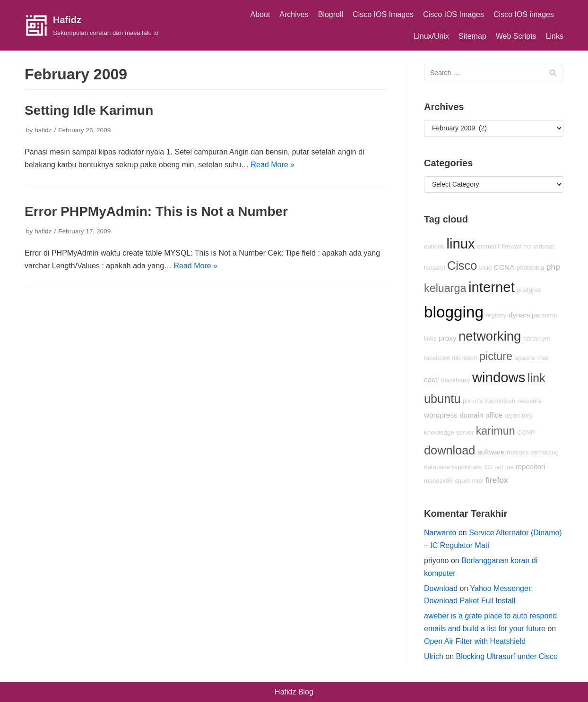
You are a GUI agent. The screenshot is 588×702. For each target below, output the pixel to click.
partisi (532, 338)
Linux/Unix (431, 36)
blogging (454, 312)
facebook (437, 358)
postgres (529, 290)
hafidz (43, 130)
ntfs (478, 401)
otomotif (488, 246)
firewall (511, 246)
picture (496, 356)
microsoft (465, 358)
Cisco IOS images (524, 14)
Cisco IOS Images (383, 14)
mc (527, 246)
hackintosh (500, 401)
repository (519, 415)
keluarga (445, 288)
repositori (530, 467)
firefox (497, 480)
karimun (496, 431)
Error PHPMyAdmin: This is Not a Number (156, 211)
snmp (549, 315)
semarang (545, 452)
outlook (434, 246)
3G (488, 467)
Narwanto (440, 533)
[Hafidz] (92, 26)
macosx (518, 452)
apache (525, 358)
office (494, 415)
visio (486, 268)
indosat (544, 246)
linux (460, 244)
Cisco (462, 265)
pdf (499, 467)
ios (509, 467)
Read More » (273, 165)
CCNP (526, 432)
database (437, 467)
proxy (447, 338)
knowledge (439, 432)
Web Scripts (516, 36)
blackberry (455, 380)
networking (490, 336)
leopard (434, 268)
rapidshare (467, 467)
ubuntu (442, 399)
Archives (294, 14)
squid (462, 481)
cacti (432, 380)
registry (496, 315)
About (260, 14)
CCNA (504, 267)
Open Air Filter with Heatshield (475, 641)
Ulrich (434, 656)
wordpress (441, 415)
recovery (530, 401)
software (491, 452)
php (553, 267)
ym (546, 338)
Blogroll (331, 14)
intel (478, 481)
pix (467, 401)
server (465, 432)
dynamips (524, 315)
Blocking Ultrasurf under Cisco (507, 656)
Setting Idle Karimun (89, 110)
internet (492, 287)
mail (543, 358)
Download (441, 588)
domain (471, 415)
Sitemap (472, 36)
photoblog (531, 268)
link (536, 378)
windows (499, 377)
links (430, 338)
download (450, 450)
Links (555, 36)
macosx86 (438, 481)
